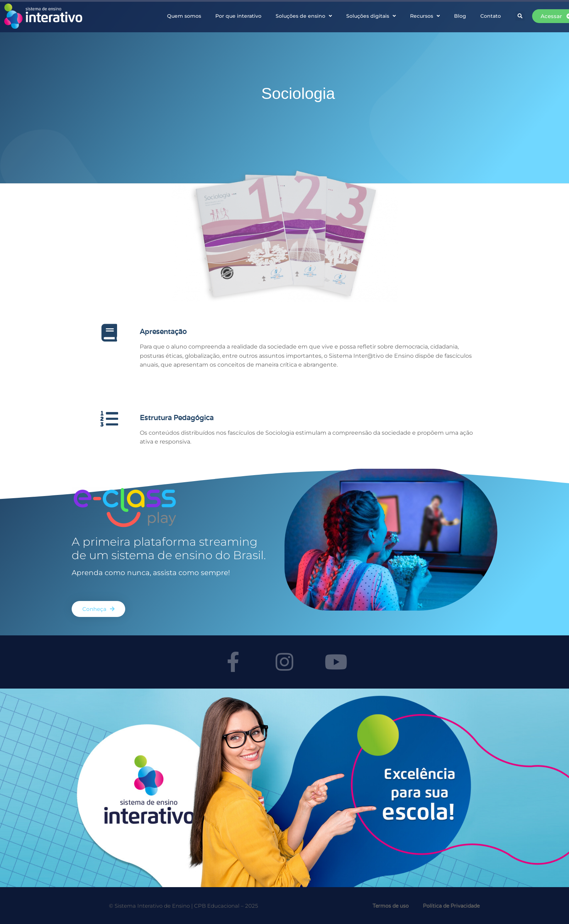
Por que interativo (238, 16)
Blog (460, 16)
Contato (491, 16)
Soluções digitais (371, 16)
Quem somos (184, 16)
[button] (520, 16)
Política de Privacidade (451, 906)
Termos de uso (391, 906)
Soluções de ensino (304, 16)
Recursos (425, 16)
